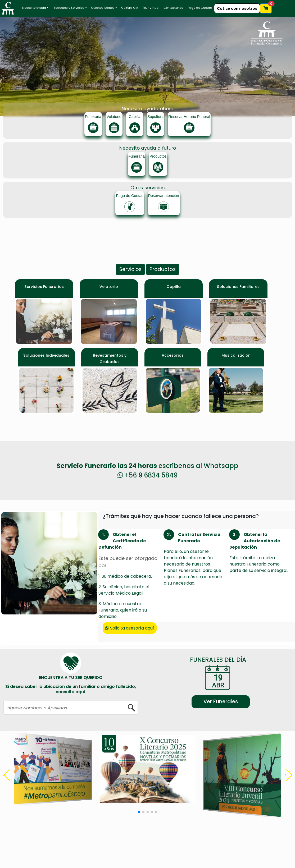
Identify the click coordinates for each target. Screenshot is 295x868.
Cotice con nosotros (237, 8)
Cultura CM (130, 8)
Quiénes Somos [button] (103, 8)
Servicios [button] (130, 269)
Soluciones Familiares (238, 287)
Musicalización (236, 355)
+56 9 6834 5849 (147, 475)
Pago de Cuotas (200, 8)
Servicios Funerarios (44, 287)
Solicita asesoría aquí (130, 628)
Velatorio (109, 287)
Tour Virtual (151, 8)
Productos (163, 269)
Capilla (174, 287)
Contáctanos (173, 8)
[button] (289, 775)
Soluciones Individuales (46, 355)
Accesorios (173, 355)
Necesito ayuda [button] (34, 8)
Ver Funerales (221, 702)
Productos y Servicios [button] (69, 8)
